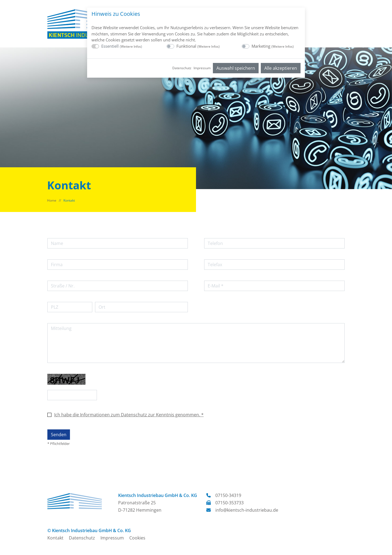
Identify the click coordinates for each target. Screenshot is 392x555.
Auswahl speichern (236, 68)
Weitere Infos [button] (131, 46)
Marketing (273, 46)
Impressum (202, 68)
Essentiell (122, 46)
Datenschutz (182, 68)
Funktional (198, 46)
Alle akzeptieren (281, 68)
